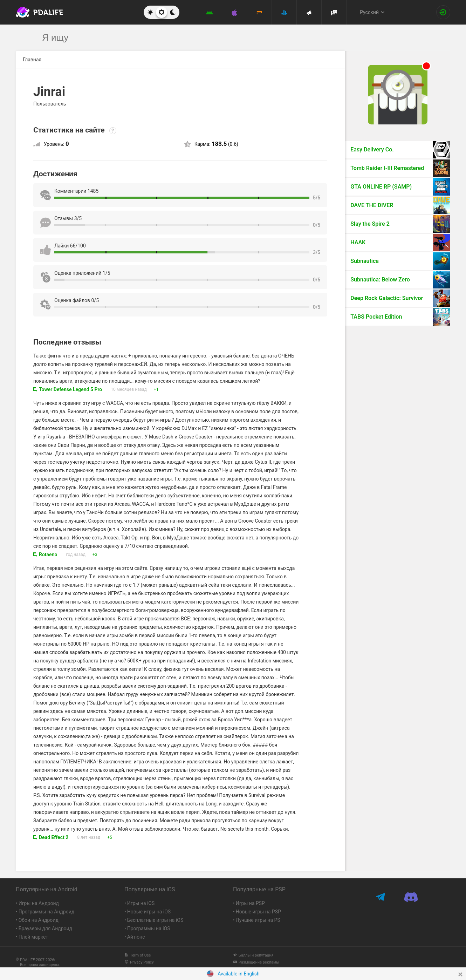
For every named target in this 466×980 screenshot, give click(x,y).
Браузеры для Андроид (45, 928)
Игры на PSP (250, 903)
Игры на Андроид (39, 903)
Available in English (239, 974)
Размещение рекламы (256, 962)
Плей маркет (33, 937)
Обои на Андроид (39, 920)
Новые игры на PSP (258, 912)
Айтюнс (136, 937)
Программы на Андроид (47, 912)
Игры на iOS (141, 903)
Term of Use (138, 955)
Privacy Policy (139, 962)
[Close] (460, 974)
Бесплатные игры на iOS (155, 920)
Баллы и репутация (253, 955)
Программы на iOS (149, 928)
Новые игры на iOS (149, 912)
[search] (220, 38)
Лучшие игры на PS (258, 920)
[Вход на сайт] (443, 12)
